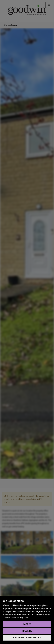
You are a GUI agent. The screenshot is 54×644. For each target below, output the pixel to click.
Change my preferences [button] (27, 638)
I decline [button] (27, 631)
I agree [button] (27, 624)
